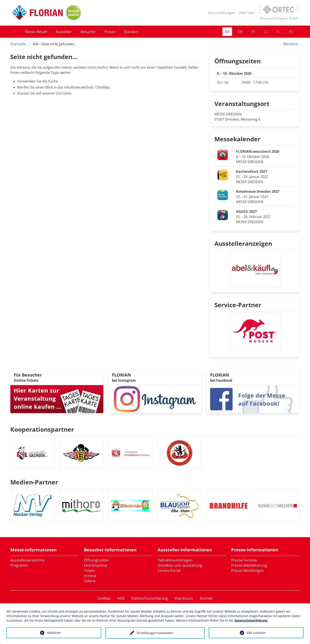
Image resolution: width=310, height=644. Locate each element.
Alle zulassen (256, 633)
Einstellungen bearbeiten (155, 633)
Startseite (18, 44)
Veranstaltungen (222, 13)
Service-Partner (238, 305)
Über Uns (246, 13)
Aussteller (64, 32)
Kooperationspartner (42, 429)
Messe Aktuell (36, 32)
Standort (131, 32)
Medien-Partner (34, 482)
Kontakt (206, 598)
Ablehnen (54, 633)
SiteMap (104, 598)
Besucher (88, 32)
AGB (121, 598)
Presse (110, 32)
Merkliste (288, 44)
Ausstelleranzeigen (243, 243)
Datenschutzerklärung (150, 598)
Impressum (184, 598)
